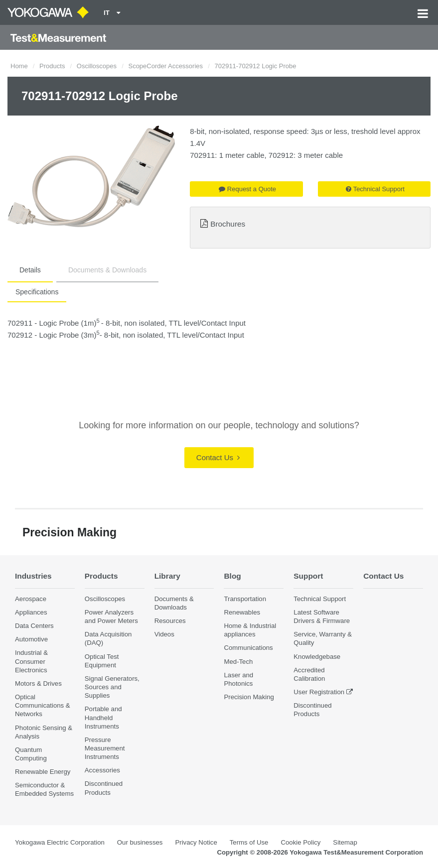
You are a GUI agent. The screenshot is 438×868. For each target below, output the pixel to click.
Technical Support (375, 189)
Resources (170, 621)
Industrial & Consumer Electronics (31, 661)
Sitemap (345, 842)
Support (308, 576)
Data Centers (34, 626)
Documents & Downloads (107, 270)
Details (30, 270)
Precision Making (249, 697)
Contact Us (218, 457)
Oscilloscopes (97, 66)
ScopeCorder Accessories (165, 66)
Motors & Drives (38, 683)
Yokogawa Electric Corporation (60, 842)
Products (52, 66)
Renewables (242, 612)
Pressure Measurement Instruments (105, 748)
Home (19, 66)
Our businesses (140, 842)
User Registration (319, 692)
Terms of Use (249, 842)
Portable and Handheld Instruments (103, 717)
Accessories (102, 770)
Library (167, 576)
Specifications (37, 292)
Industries (33, 576)
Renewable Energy (43, 772)
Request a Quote (247, 189)
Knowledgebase (317, 657)
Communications (248, 648)
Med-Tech (238, 662)
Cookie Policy (300, 842)
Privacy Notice (196, 842)
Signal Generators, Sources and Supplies (112, 687)
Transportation (245, 599)
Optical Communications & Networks (43, 705)
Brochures (228, 224)
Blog (232, 576)
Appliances (31, 612)
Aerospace (31, 599)
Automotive (31, 639)
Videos (164, 634)
